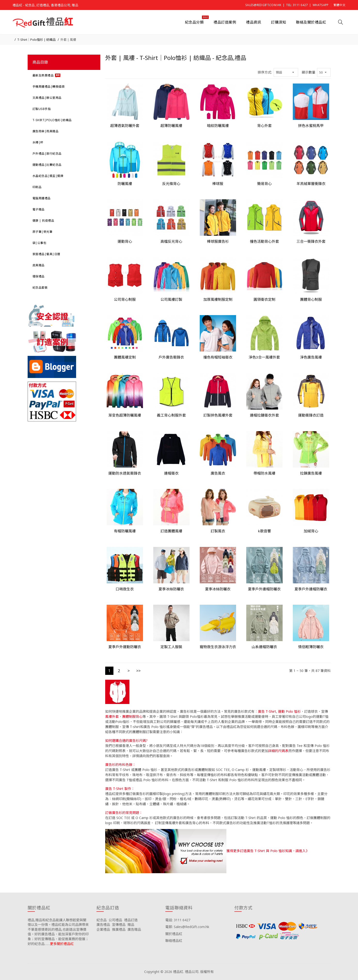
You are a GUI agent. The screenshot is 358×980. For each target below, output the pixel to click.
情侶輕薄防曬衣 (311, 647)
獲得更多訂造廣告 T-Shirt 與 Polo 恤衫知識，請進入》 (268, 850)
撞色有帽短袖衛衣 (218, 357)
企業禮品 (103, 929)
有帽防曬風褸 (125, 531)
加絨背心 (311, 531)
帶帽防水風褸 (264, 473)
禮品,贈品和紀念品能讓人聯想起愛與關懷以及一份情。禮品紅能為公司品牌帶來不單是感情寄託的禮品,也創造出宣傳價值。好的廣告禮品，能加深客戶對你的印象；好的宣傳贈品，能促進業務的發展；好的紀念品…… (58, 932)
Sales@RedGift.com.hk (263, 5)
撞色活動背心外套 (264, 241)
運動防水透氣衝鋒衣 (125, 473)
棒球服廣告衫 (218, 241)
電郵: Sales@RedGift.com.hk (187, 927)
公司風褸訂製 (171, 299)
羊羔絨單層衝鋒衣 (311, 184)
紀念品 (102, 920)
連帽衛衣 (171, 473)
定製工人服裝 (171, 647)
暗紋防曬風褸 (218, 126)
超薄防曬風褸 (171, 126)
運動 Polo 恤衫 (289, 711)
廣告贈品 (134, 929)
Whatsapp (321, 5)
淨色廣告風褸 (311, 357)
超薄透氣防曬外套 (125, 126)
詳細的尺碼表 (278, 751)
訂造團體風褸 (171, 531)
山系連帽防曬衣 (264, 647)
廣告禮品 (103, 925)
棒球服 (218, 184)
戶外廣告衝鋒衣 (171, 357)
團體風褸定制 (125, 357)
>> (138, 671)
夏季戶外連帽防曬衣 (264, 589)
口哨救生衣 (125, 589)
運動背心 (125, 241)
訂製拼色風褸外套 (218, 415)
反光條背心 (171, 184)
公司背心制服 (125, 299)
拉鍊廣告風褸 (311, 473)
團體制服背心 (132, 716)
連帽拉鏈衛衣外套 (264, 415)
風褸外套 (112, 716)
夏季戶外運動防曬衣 (125, 647)
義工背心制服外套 (171, 415)
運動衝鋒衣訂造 (311, 415)
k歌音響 (264, 531)
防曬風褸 (125, 184)
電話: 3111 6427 (178, 920)
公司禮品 (115, 920)
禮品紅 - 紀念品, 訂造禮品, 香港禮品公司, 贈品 (45, 5)
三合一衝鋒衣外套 (311, 241)
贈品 (131, 925)
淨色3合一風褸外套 (264, 357)
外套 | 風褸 (68, 40)
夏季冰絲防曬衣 (171, 589)
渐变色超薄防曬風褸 (125, 415)
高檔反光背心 (171, 241)
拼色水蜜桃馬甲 (311, 126)
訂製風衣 (218, 531)
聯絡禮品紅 (174, 941)
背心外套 (264, 126)
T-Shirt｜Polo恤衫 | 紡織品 (36, 40)
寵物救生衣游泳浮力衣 (218, 647)
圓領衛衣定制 (264, 299)
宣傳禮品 (119, 925)
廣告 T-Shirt (267, 711)
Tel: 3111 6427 (297, 5)
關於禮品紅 (174, 934)
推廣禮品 (119, 929)
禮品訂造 (131, 920)
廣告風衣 (218, 473)
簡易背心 (264, 184)
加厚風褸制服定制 (218, 299)
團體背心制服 (311, 299)
